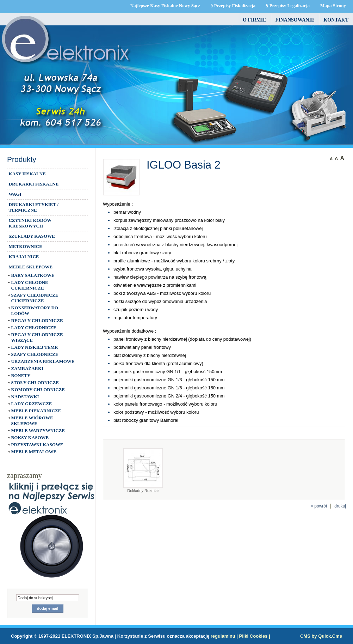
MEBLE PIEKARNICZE (36, 411)
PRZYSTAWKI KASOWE (37, 445)
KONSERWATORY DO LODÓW (35, 311)
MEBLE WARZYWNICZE (38, 430)
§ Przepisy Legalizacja (288, 5)
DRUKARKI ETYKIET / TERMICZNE (34, 207)
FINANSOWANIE (295, 20)
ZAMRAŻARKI (27, 368)
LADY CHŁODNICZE (34, 327)
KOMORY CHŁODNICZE (38, 390)
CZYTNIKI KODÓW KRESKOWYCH (30, 223)
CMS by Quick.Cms (321, 636)
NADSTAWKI (25, 397)
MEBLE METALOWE (34, 452)
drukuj (340, 506)
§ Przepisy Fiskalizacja (233, 5)
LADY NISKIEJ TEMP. (35, 347)
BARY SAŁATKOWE (33, 275)
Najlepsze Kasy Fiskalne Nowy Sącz (165, 5)
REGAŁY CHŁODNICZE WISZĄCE (37, 337)
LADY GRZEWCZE (32, 404)
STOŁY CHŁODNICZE (35, 382)
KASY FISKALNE (27, 174)
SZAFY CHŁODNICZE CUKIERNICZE (35, 298)
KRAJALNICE (24, 257)
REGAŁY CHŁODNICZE (37, 320)
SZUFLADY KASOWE (32, 236)
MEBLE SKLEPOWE (31, 267)
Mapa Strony (333, 5)
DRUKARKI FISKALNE (34, 184)
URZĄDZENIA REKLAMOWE (43, 361)
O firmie (255, 20)
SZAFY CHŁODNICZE (35, 354)
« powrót (319, 506)
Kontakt (336, 20)
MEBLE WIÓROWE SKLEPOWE (32, 421)
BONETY (21, 375)
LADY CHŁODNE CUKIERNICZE (30, 285)
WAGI (15, 194)
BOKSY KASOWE (30, 438)
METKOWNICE (26, 246)
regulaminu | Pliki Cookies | (240, 636)
